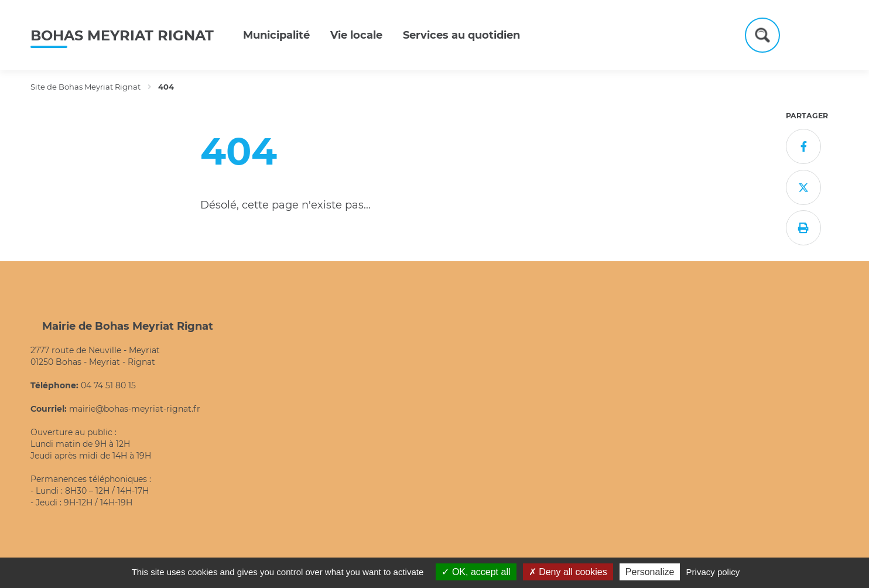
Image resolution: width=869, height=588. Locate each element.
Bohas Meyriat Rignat (122, 35)
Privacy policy (713, 572)
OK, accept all (476, 572)
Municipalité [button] (276, 35)
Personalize (650, 572)
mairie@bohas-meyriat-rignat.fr (135, 409)
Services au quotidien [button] (461, 35)
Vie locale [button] (356, 35)
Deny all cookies (568, 572)
